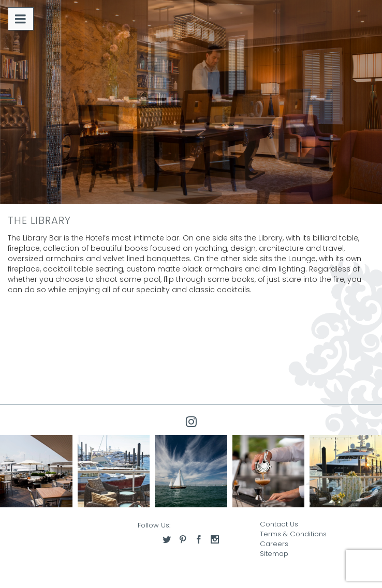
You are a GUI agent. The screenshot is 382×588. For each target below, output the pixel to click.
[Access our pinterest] (183, 539)
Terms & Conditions (293, 534)
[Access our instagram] (215, 539)
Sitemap (274, 554)
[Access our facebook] (199, 539)
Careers (274, 544)
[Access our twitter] (167, 539)
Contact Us (279, 524)
